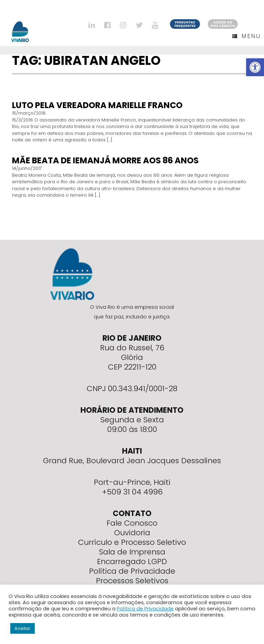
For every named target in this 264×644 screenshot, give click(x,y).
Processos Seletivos (132, 581)
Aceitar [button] (23, 628)
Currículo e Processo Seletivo (132, 542)
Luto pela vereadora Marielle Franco (97, 105)
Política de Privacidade (132, 571)
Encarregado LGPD (132, 561)
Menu (246, 36)
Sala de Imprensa (132, 552)
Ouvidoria (132, 533)
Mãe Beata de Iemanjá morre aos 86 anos (105, 160)
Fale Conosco (132, 523)
